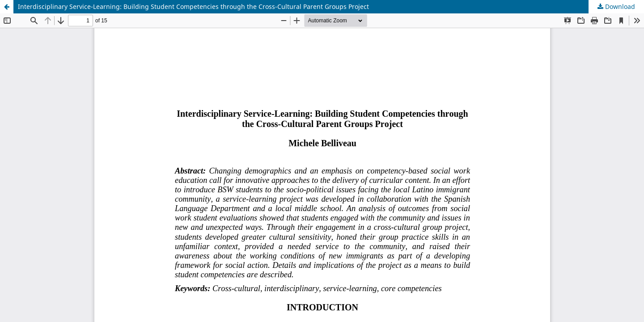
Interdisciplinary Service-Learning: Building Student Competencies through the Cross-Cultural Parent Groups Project (193, 6)
